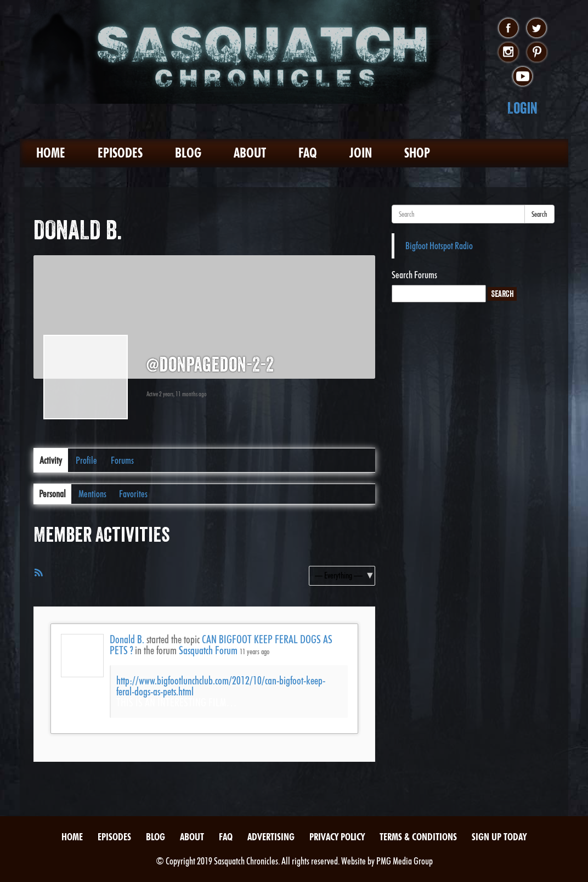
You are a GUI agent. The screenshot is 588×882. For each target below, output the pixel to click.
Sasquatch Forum (208, 650)
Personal (52, 494)
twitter (537, 29)
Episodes (120, 153)
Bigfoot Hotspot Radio (439, 246)
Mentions (92, 494)
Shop (417, 153)
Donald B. (127, 639)
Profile (86, 460)
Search (539, 214)
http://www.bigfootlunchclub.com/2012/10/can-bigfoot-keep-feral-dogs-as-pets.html (221, 686)
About (250, 153)
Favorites (133, 494)
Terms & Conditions (418, 837)
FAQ (308, 153)
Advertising (271, 837)
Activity (51, 460)
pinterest (537, 53)
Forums (122, 460)
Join (361, 153)
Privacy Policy (337, 837)
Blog (188, 153)
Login (522, 108)
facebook (508, 29)
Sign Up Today (499, 837)
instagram (508, 53)
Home (51, 153)
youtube (522, 77)
